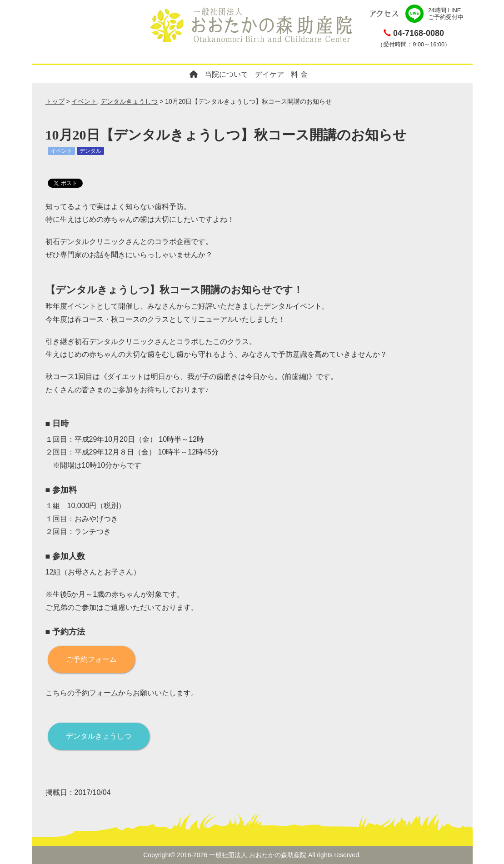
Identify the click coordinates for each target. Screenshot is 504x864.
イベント (84, 101)
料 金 (299, 74)
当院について (226, 74)
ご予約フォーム (91, 659)
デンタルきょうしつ (129, 101)
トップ (55, 101)
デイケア (269, 74)
